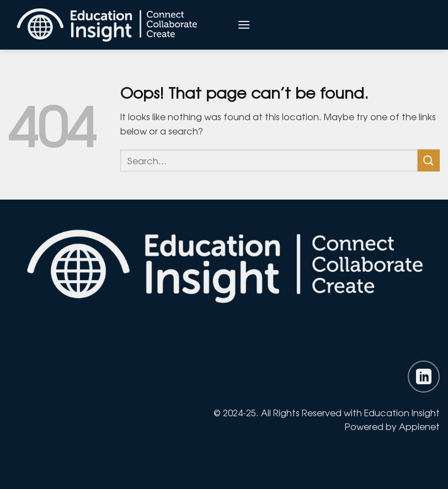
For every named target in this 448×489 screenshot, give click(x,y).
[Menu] (244, 25)
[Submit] (429, 160)
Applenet (419, 426)
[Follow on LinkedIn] (424, 377)
